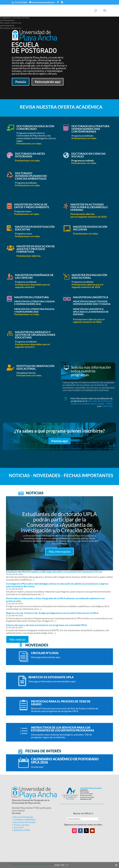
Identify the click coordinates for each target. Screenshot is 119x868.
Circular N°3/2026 (45, 653)
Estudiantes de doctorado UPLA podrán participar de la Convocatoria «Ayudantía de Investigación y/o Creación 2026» (59, 522)
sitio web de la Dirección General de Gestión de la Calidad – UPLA (92, 402)
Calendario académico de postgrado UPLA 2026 (65, 761)
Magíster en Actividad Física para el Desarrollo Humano (89, 207)
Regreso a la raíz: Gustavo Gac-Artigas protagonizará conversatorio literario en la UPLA (52, 613)
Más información (60, 552)
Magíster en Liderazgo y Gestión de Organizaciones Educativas (35, 335)
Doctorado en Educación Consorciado (35, 127)
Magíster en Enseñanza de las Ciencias (34, 276)
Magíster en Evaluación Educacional (89, 276)
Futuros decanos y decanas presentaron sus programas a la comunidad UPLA (46, 625)
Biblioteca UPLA (22, 830)
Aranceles (19, 827)
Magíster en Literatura (32, 297)
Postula (21, 82)
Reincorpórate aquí (48, 82)
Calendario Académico (25, 819)
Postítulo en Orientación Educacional (35, 367)
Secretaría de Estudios (25, 822)
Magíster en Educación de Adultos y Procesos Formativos (36, 249)
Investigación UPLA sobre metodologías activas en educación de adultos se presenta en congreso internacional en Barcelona (57, 585)
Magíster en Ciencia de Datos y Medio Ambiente (32, 206)
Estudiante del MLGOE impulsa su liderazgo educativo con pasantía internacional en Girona (54, 572)
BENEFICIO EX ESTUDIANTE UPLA (51, 677)
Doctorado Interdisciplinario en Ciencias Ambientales (31, 176)
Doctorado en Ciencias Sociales (88, 155)
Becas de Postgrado (23, 817)
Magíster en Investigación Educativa (35, 228)
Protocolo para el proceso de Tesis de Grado (61, 703)
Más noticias (17, 639)
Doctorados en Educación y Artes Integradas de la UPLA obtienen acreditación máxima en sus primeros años (55, 600)
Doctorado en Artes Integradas (30, 155)
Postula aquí (59, 441)
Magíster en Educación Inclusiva (90, 228)
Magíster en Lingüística (91, 297)
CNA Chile (107, 406)
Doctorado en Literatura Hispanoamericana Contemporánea (91, 129)
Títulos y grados (22, 825)
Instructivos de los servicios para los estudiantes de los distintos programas (62, 729)
